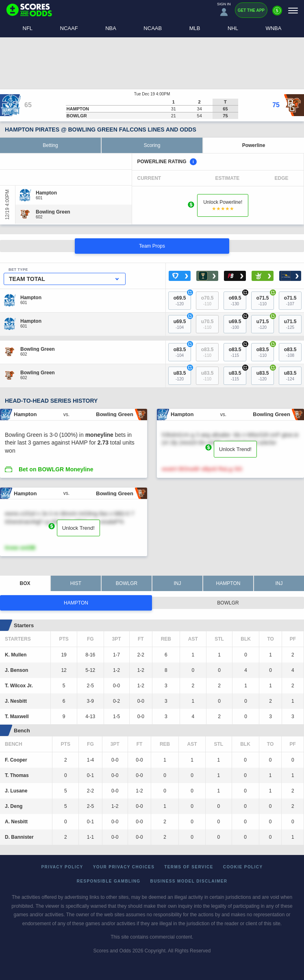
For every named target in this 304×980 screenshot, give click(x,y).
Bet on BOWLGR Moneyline (56, 469)
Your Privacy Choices (124, 867)
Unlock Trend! (235, 449)
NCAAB (153, 28)
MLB (195, 28)
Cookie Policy (243, 867)
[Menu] (293, 10)
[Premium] (277, 14)
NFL (28, 28)
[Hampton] (46, 193)
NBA (111, 28)
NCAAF (69, 28)
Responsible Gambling (109, 881)
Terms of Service (189, 867)
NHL (233, 28)
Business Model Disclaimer (189, 881)
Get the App (251, 10)
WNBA (273, 28)
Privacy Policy (62, 867)
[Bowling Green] (53, 212)
